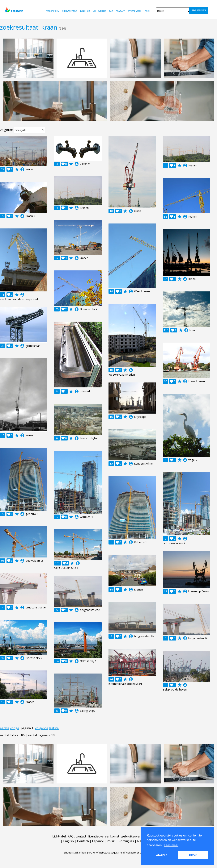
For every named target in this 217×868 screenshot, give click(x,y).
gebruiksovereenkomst (138, 836)
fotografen (134, 11)
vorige (15, 728)
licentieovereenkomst (104, 836)
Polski (111, 841)
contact (120, 11)
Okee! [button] (193, 855)
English (68, 841)
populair (85, 11)
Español (98, 841)
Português (126, 841)
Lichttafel (59, 836)
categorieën (52, 11)
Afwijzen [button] (162, 855)
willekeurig (99, 11)
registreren (199, 10)
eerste (5, 728)
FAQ (111, 11)
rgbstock (13, 11)
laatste (54, 728)
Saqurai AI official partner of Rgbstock (132, 853)
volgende (42, 728)
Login (147, 11)
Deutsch (83, 841)
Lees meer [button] (171, 845)
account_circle (22, 169)
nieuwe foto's (70, 11)
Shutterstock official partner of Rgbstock (87, 853)
